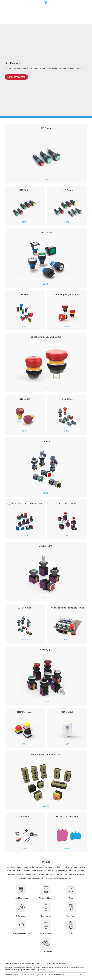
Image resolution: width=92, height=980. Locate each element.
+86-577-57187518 (33, 965)
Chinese (82, 976)
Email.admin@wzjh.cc (60, 965)
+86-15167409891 (46, 965)
